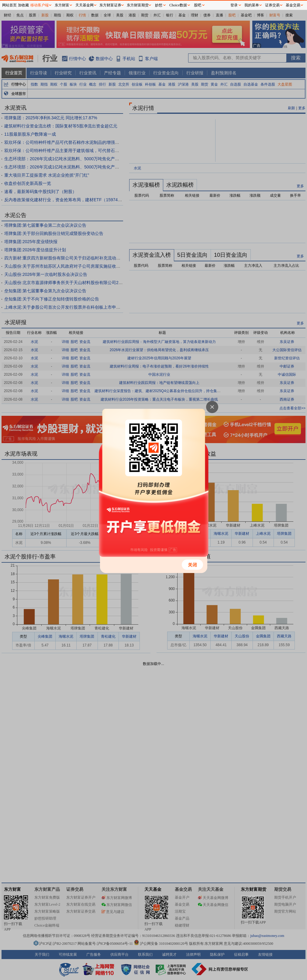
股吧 (198, 5)
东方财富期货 (138, 5)
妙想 (159, 5)
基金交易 (293, 5)
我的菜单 (252, 5)
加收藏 (23, 5)
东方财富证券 (110, 5)
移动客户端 (40, 5)
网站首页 (9, 5)
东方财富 (62, 5)
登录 (234, 5)
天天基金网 (85, 5)
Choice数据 (178, 5)
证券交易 (272, 5)
